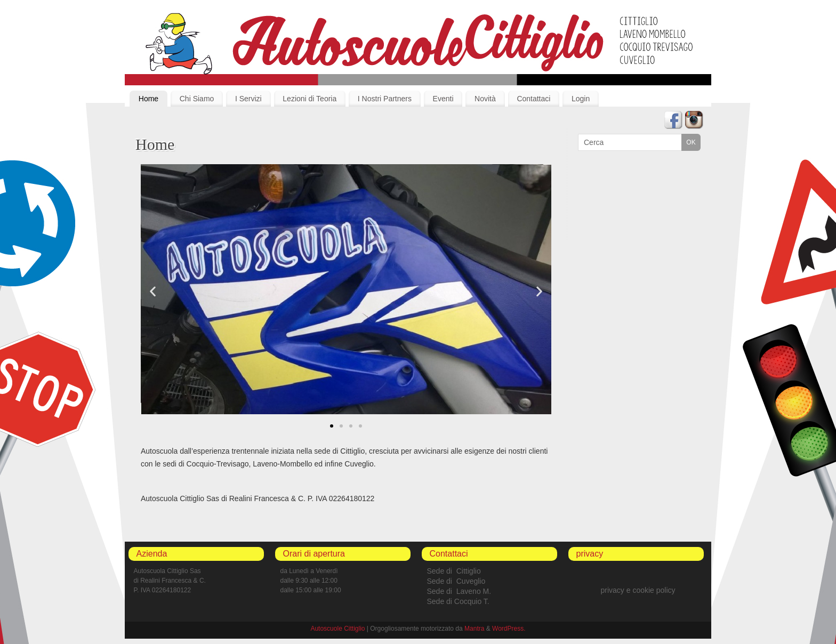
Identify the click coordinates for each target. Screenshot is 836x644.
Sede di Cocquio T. (458, 601)
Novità (485, 99)
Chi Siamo (197, 99)
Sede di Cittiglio (454, 571)
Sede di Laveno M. (459, 591)
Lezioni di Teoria (310, 99)
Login (581, 99)
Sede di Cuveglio (456, 581)
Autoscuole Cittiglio (337, 629)
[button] (332, 426)
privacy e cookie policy (638, 590)
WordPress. (509, 629)
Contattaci (533, 99)
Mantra (474, 629)
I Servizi (248, 99)
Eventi (443, 99)
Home (148, 99)
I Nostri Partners (385, 99)
